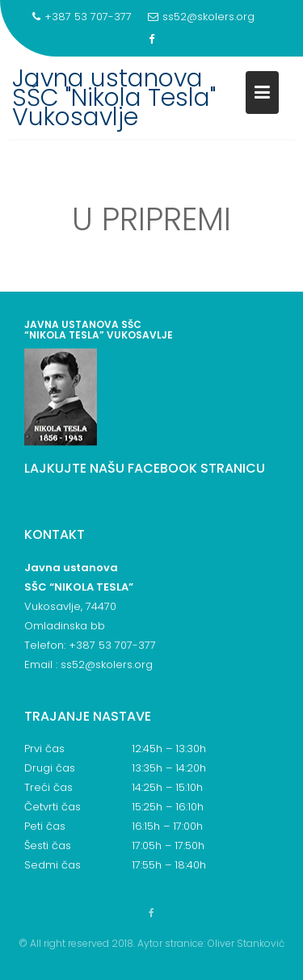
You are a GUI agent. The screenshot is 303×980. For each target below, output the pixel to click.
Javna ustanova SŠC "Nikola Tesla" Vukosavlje (114, 98)
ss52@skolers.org (201, 17)
